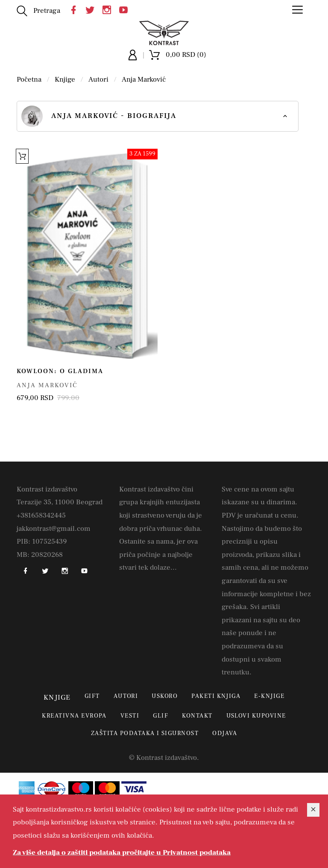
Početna (29, 79)
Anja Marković (144, 79)
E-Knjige (269, 696)
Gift (92, 696)
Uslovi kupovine (256, 716)
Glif (161, 716)
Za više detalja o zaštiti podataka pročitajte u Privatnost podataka (122, 853)
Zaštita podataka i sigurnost (145, 733)
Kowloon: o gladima (60, 371)
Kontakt (197, 716)
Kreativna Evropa (74, 716)
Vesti (130, 716)
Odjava (225, 733)
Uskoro (165, 696)
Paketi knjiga (216, 696)
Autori (98, 79)
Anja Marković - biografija (99, 116)
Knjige (65, 79)
